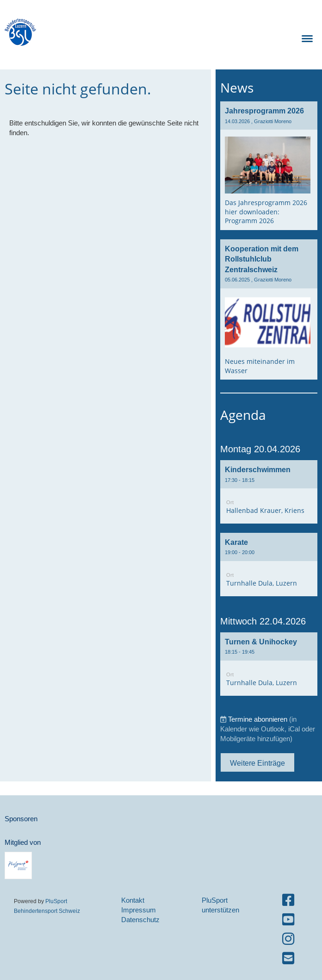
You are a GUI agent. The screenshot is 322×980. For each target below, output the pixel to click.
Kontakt (133, 900)
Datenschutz (140, 920)
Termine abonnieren (258, 719)
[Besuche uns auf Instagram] (288, 939)
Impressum (139, 910)
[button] (269, 492)
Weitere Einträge (257, 763)
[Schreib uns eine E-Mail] (288, 958)
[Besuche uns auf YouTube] (288, 920)
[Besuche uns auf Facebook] (288, 900)
